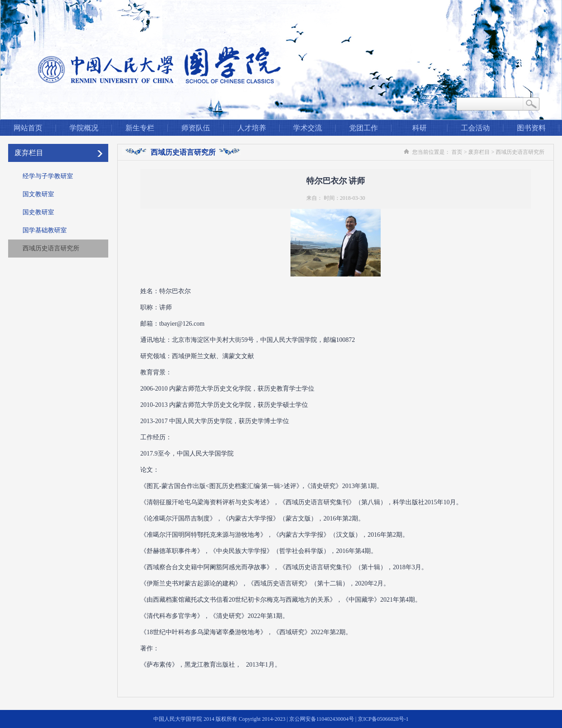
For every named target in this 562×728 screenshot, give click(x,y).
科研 (419, 128)
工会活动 (475, 128)
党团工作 (364, 128)
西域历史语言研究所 (51, 248)
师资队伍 (196, 128)
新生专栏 (140, 128)
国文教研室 (38, 194)
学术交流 (308, 128)
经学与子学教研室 (48, 176)
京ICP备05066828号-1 (383, 719)
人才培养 (252, 128)
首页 (457, 152)
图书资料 (531, 128)
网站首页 (28, 128)
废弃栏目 (29, 153)
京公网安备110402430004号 (322, 719)
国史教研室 (38, 212)
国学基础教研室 (45, 230)
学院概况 (84, 128)
